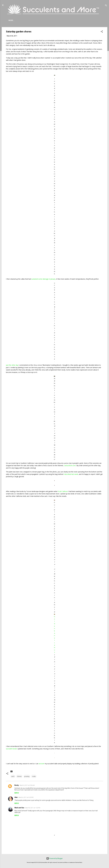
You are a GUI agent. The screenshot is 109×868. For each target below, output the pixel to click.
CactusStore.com (70, 465)
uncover (42, 764)
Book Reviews (77, 20)
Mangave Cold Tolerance (56, 20)
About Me (13, 20)
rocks (34, 776)
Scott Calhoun (63, 491)
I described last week (71, 474)
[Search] (106, 6)
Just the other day (12, 365)
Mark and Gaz (19, 808)
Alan (16, 797)
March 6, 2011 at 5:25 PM (26, 797)
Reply (17, 793)
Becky (17, 785)
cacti (13, 776)
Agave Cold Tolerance (31, 20)
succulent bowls (12, 749)
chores (19, 776)
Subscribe (91, 20)
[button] (102, 32)
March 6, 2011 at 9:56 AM (27, 785)
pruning (27, 776)
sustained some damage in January (43, 279)
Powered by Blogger (54, 858)
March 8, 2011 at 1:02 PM (33, 808)
